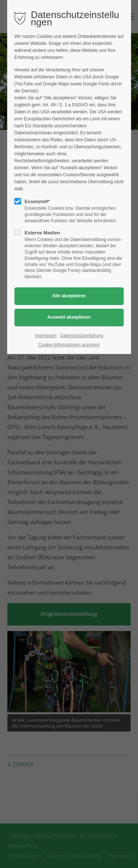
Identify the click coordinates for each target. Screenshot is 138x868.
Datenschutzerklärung (82, 336)
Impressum (46, 336)
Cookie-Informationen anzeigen (69, 345)
